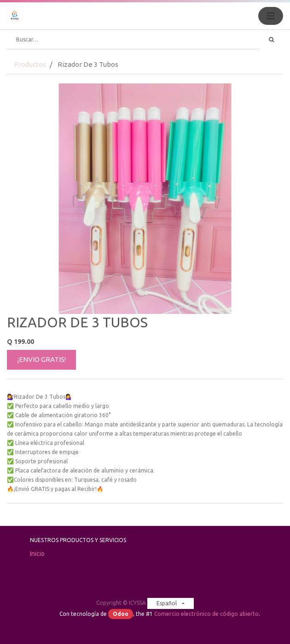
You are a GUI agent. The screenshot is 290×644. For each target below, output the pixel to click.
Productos (30, 64)
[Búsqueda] (271, 40)
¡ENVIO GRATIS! (42, 359)
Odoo (121, 614)
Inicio (37, 554)
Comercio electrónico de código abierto (206, 614)
